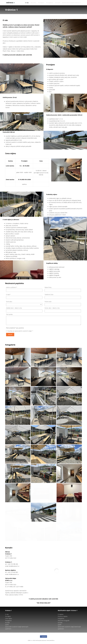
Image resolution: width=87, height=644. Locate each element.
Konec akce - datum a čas (52, 308)
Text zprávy (9, 314)
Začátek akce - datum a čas (14, 308)
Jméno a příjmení (12, 287)
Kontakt (7, 623)
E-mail (8, 294)
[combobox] (24, 305)
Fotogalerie (8, 621)
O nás (7, 614)
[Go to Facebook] (44, 637)
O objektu (61, 614)
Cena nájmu (9, 618)
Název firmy (48, 287)
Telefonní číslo (49, 294)
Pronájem (8, 616)
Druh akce (9, 302)
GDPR (7, 625)
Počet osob (48, 302)
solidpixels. (57, 640)
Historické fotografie (64, 621)
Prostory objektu (63, 616)
